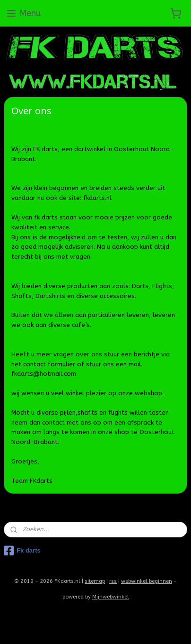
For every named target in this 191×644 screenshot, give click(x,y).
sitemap (95, 581)
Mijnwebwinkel (111, 597)
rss (113, 581)
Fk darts (22, 551)
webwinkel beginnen (147, 581)
